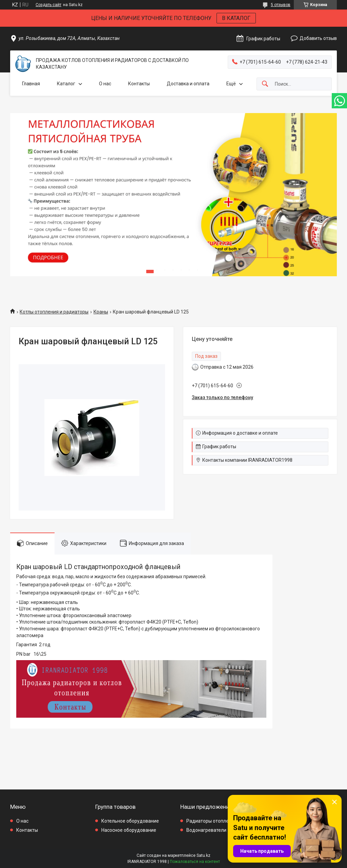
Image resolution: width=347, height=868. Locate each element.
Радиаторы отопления (212, 821)
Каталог (66, 84)
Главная (31, 84)
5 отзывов (281, 5)
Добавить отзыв (318, 38)
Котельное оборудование (130, 821)
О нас (105, 84)
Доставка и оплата (188, 84)
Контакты (139, 84)
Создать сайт (48, 5)
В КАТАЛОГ (236, 18)
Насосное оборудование (129, 830)
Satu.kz (203, 855)
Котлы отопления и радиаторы (54, 312)
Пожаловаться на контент (195, 862)
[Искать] (265, 84)
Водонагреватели (206, 830)
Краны (101, 312)
